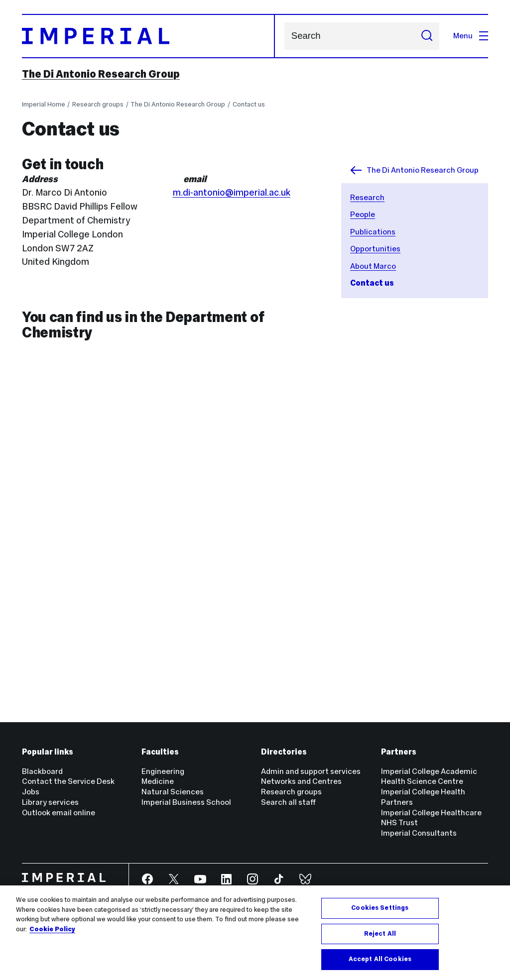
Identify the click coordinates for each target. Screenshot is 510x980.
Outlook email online (59, 813)
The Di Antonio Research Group (101, 74)
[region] (255, 933)
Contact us (249, 104)
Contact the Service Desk (68, 781)
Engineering (163, 771)
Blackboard (42, 771)
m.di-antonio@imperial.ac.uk (232, 192)
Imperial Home (44, 104)
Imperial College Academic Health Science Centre (429, 776)
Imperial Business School (186, 802)
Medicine (158, 781)
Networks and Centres (301, 781)
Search (284, 36)
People (363, 214)
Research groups (98, 104)
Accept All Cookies (380, 959)
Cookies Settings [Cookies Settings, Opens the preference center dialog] (380, 908)
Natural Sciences (173, 792)
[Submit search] (427, 36)
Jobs (31, 792)
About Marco (373, 266)
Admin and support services (311, 771)
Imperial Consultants (419, 833)
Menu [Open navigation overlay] (471, 36)
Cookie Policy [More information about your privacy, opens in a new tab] (52, 929)
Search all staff (288, 802)
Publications (373, 232)
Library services (50, 802)
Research (367, 197)
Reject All (380, 934)
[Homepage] (149, 36)
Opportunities (375, 249)
